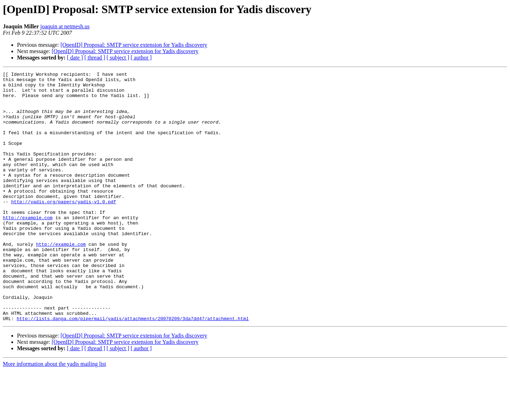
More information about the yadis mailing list (55, 414)
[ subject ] (118, 58)
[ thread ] (95, 58)
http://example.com (28, 247)
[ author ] (141, 58)
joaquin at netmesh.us (65, 26)
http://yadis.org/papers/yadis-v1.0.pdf (63, 228)
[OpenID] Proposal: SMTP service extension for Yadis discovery (134, 45)
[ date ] (75, 58)
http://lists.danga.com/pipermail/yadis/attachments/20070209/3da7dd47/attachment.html (133, 368)
